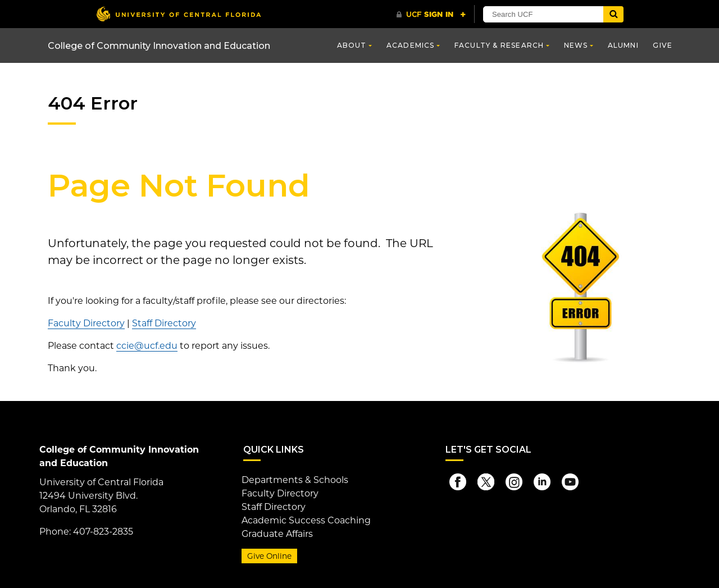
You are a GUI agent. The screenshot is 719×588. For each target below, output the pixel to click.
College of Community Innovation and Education (159, 46)
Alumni (623, 45)
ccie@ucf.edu (147, 346)
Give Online (269, 556)
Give (663, 45)
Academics (411, 45)
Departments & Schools (295, 480)
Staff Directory (164, 323)
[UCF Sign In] (431, 15)
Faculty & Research (499, 45)
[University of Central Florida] (179, 14)
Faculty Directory (86, 323)
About (352, 45)
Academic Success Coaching (306, 520)
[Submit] (613, 14)
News (576, 45)
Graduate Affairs (277, 534)
